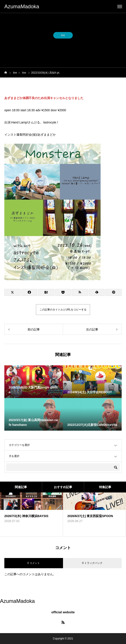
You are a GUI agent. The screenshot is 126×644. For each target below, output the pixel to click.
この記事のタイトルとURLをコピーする (63, 310)
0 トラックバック (92, 563)
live (63, 36)
